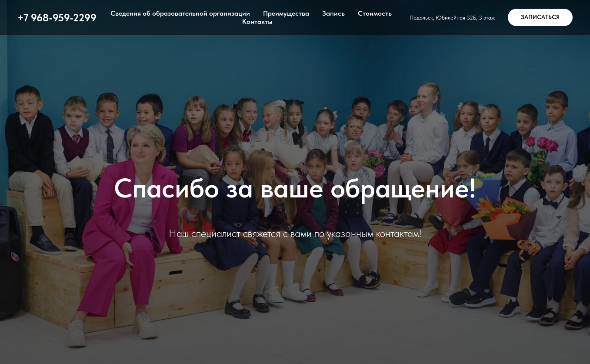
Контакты (257, 22)
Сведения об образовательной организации (180, 13)
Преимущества (286, 13)
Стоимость (375, 13)
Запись (333, 13)
